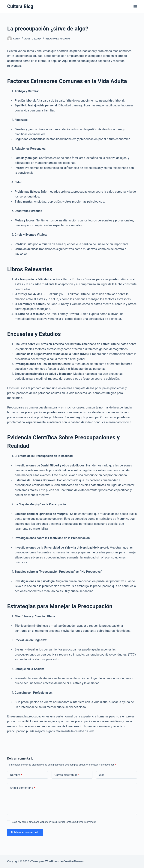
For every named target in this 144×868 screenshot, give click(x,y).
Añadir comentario (22, 788)
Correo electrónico (67, 775)
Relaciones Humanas (58, 39)
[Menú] (135, 7)
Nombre (16, 775)
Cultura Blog (20, 6)
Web (102, 775)
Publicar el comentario (25, 832)
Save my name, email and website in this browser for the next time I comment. (54, 822)
